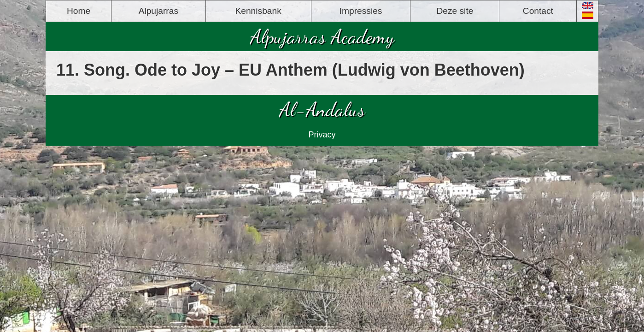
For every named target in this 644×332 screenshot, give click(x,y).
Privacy (322, 135)
